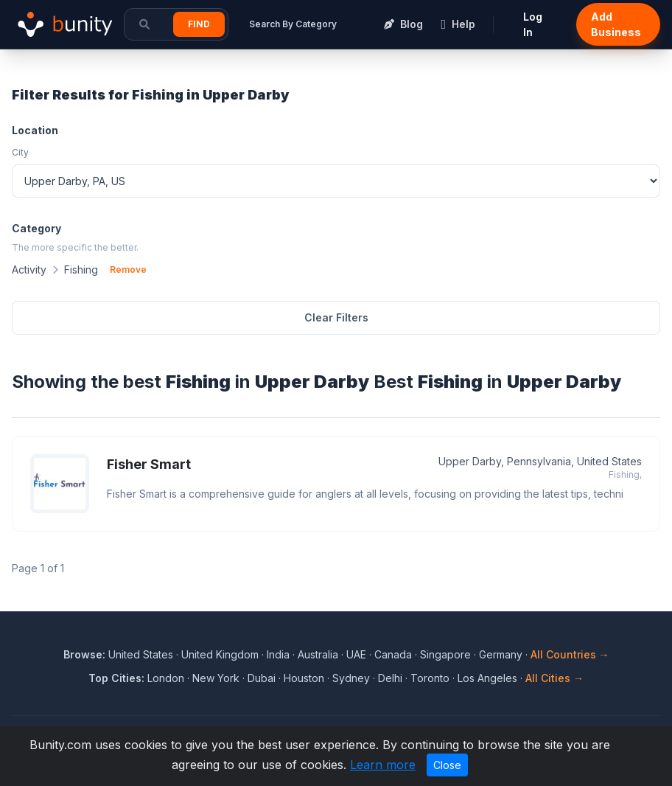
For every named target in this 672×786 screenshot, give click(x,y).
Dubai (262, 678)
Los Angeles (487, 678)
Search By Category (293, 24)
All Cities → (554, 678)
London (166, 678)
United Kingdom (220, 654)
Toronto (430, 678)
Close (447, 765)
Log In (533, 24)
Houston (304, 678)
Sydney (351, 678)
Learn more (383, 765)
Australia (318, 654)
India (278, 654)
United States (141, 654)
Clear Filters (336, 317)
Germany (501, 654)
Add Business (616, 24)
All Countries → (570, 654)
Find (199, 24)
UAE (356, 654)
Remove (128, 269)
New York (216, 678)
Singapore (445, 654)
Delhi (390, 678)
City (20, 152)
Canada (393, 654)
